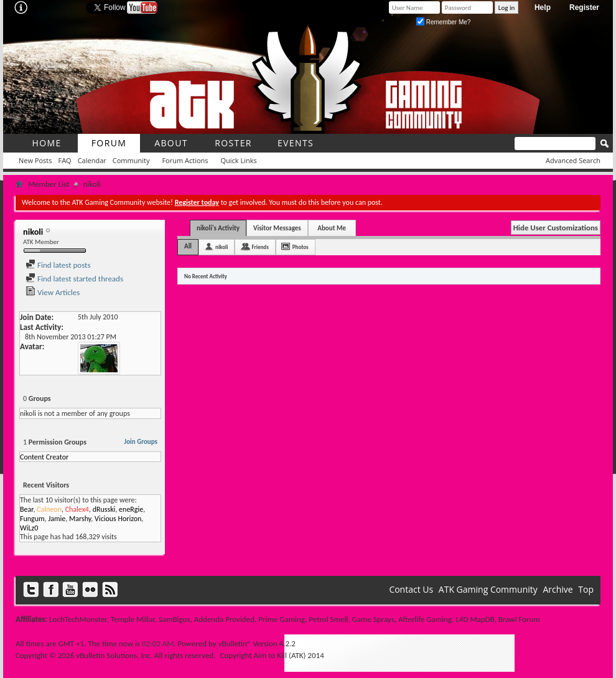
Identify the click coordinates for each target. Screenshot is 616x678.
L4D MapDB (475, 619)
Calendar (92, 160)
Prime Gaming (282, 619)
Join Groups (141, 442)
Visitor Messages (277, 228)
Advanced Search (573, 160)
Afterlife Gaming (425, 619)
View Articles (53, 292)
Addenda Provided (224, 619)
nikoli (222, 247)
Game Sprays (373, 619)
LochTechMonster (78, 619)
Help (543, 7)
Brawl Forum (519, 619)
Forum (109, 143)
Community (131, 160)
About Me (332, 228)
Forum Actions (185, 160)
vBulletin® (235, 643)
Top (586, 589)
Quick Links (239, 160)
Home (46, 143)
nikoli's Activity (218, 228)
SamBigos (175, 619)
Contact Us (411, 589)
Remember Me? (443, 22)
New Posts (35, 160)
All (188, 246)
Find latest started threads (74, 279)
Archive (558, 589)
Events (296, 143)
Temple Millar (133, 619)
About (171, 143)
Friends (260, 247)
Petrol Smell (328, 619)
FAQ (64, 160)
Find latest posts (58, 265)
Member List (49, 184)
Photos (301, 247)
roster (233, 143)
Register (584, 7)
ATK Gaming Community (488, 589)
